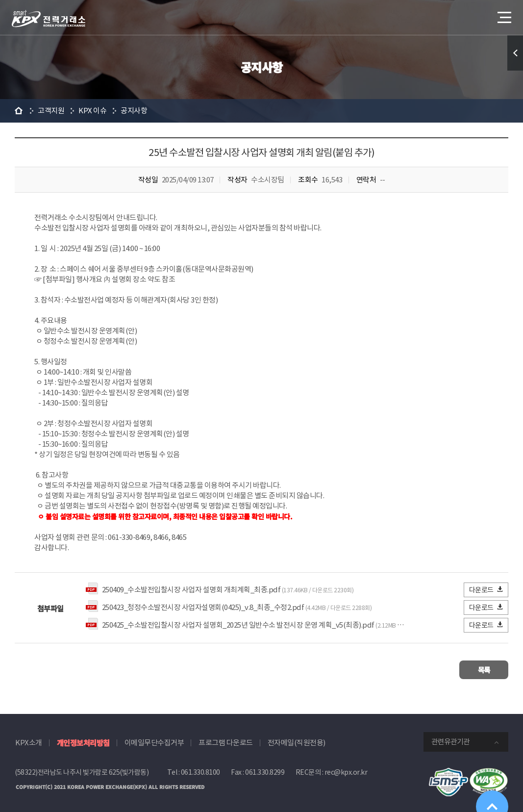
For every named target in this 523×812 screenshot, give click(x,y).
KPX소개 (29, 741)
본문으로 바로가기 (0, 0)
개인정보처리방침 (83, 741)
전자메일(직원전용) (297, 741)
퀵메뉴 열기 (515, 53)
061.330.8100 (200, 770)
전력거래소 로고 (49, 19)
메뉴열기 (503, 14)
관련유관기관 (450, 740)
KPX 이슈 (92, 111)
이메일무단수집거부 (154, 741)
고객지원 (51, 111)
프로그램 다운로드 (226, 741)
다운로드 (486, 590)
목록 (479, 669)
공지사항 (134, 111)
